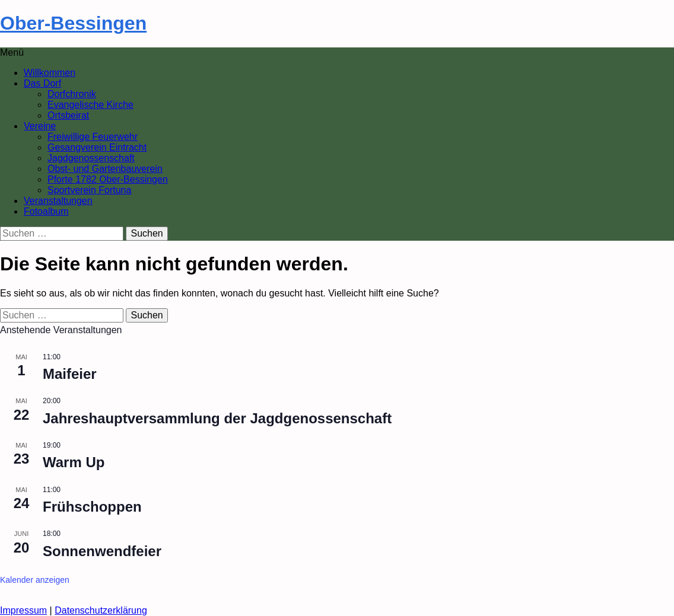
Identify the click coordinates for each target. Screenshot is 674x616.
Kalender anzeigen (35, 580)
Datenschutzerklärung (101, 610)
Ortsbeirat (68, 115)
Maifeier (70, 374)
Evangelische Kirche (90, 105)
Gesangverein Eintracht (97, 147)
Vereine (40, 126)
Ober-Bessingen (73, 23)
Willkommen (50, 73)
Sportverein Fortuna (89, 190)
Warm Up (74, 462)
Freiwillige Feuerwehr (93, 137)
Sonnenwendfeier (102, 551)
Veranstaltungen (58, 201)
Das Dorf (42, 83)
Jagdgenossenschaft (91, 158)
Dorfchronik (72, 94)
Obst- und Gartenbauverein (105, 169)
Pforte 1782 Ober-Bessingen (108, 179)
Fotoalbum (46, 211)
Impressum (23, 610)
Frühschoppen (92, 507)
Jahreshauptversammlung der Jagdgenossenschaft (217, 418)
